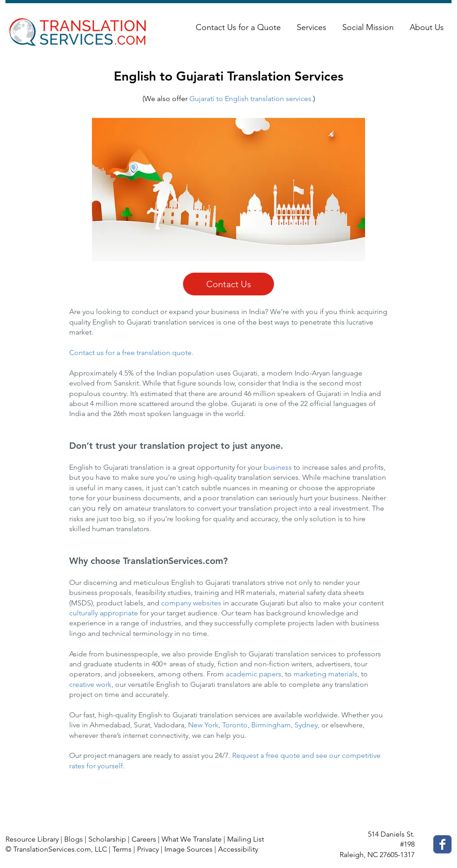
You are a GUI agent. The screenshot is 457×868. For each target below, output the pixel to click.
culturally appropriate (104, 613)
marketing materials (325, 674)
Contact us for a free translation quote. (131, 353)
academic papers (254, 674)
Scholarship (107, 839)
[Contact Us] (228, 284)
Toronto (235, 725)
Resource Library (32, 839)
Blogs (74, 839)
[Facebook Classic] (442, 844)
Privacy (148, 849)
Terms (122, 849)
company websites (191, 603)
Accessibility (238, 849)
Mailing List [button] (246, 839)
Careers (144, 839)
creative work (90, 684)
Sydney (306, 725)
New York (203, 725)
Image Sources (188, 849)
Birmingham (271, 725)
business (279, 467)
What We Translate (192, 839)
